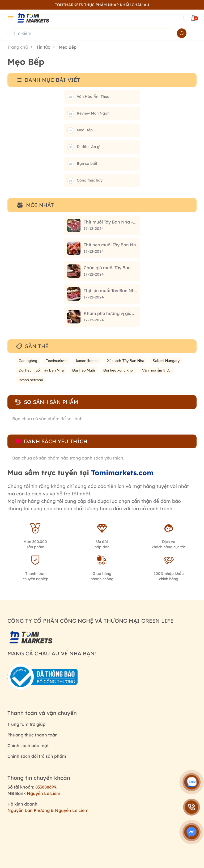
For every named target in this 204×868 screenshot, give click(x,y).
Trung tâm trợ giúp (26, 724)
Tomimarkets (57, 361)
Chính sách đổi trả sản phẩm (37, 756)
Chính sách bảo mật (28, 745)
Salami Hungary (166, 361)
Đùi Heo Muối (84, 370)
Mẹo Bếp (68, 47)
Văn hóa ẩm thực (156, 370)
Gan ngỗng (28, 361)
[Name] (182, 33)
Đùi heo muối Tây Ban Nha (41, 370)
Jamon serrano (31, 380)
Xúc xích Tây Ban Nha (126, 361)
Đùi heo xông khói (118, 370)
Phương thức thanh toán (33, 735)
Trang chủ (18, 47)
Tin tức (43, 47)
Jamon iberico (87, 361)
